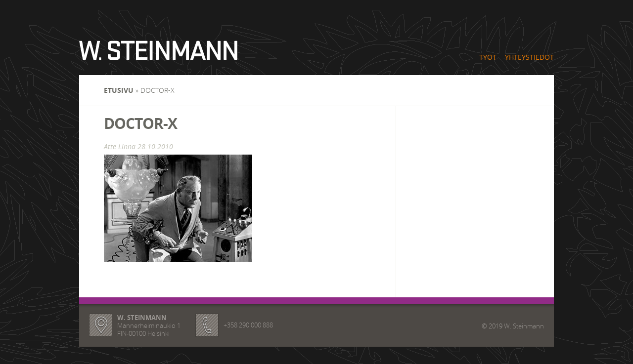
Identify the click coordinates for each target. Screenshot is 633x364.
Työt (488, 57)
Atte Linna (120, 146)
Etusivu (119, 90)
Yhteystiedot (529, 57)
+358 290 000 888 (248, 325)
